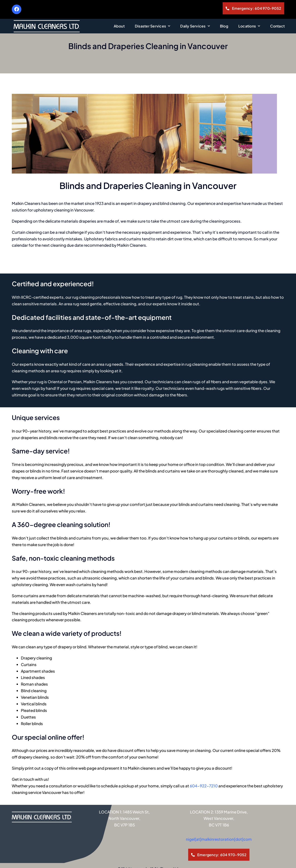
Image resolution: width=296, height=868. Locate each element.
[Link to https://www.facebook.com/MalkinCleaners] (17, 9)
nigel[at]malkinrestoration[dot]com (219, 826)
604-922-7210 (204, 773)
